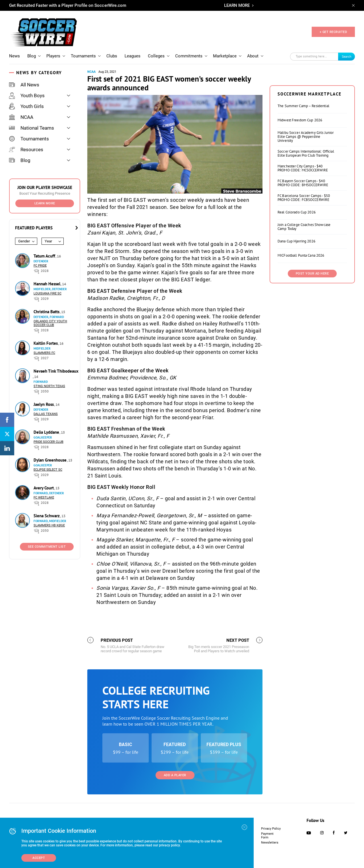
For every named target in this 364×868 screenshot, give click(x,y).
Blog (32, 56)
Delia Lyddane (47, 432)
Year (48, 241)
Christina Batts (47, 312)
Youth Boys (27, 95)
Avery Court (44, 488)
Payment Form (267, 836)
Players (53, 56)
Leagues (133, 56)
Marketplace (225, 56)
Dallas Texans (46, 414)
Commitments (189, 56)
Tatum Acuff (45, 256)
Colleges (156, 56)
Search (347, 56)
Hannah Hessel (47, 284)
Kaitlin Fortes (46, 343)
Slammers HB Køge (49, 525)
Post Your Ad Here (312, 274)
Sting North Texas (49, 386)
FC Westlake (44, 498)
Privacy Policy (271, 829)
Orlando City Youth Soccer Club (50, 323)
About (253, 56)
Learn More (45, 203)
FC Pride (40, 266)
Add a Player (175, 775)
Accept (39, 858)
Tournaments (83, 56)
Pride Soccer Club (48, 442)
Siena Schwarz (47, 516)
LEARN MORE (237, 5)
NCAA (21, 117)
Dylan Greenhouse (51, 460)
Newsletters (270, 843)
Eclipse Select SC (48, 470)
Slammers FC (44, 353)
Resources (26, 149)
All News (24, 85)
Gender (24, 241)
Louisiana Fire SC (47, 293)
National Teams (32, 128)
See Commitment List (47, 547)
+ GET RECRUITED (333, 32)
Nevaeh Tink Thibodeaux (56, 371)
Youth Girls (26, 106)
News (15, 56)
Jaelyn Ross (44, 404)
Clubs (112, 56)
